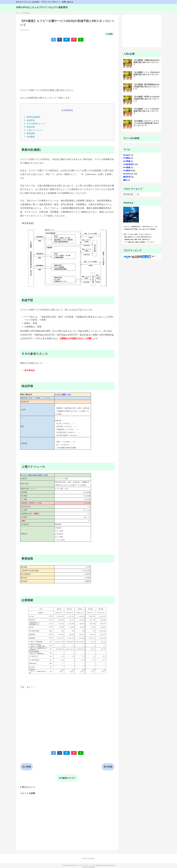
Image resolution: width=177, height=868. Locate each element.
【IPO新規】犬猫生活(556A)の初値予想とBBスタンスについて (146, 62)
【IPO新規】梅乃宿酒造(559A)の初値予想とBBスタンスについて (146, 87)
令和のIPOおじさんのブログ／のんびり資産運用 (42, 7)
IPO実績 (127, 161)
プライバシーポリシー (51, 2)
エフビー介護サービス (63, 394)
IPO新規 (109, 34)
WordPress (128, 174)
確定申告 (127, 177)
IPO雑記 (127, 158)
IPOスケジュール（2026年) (28, 2)
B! (67, 40)
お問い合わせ (67, 2)
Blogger (127, 155)
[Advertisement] (67, 62)
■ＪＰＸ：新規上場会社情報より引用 (34, 475)
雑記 (125, 180)
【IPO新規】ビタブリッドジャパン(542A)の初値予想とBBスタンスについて (146, 123)
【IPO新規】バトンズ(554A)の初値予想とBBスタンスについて (146, 74)
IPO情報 (127, 167)
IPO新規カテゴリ (67, 778)
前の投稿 (108, 767)
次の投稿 (26, 767)
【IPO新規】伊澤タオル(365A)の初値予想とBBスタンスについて (146, 99)
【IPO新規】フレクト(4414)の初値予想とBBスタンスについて (146, 111)
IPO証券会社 (129, 164)
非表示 (69, 110)
